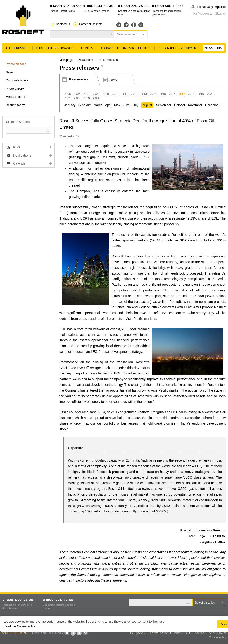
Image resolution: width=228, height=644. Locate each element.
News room (214, 48)
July (135, 105)
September (164, 105)
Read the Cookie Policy (20, 626)
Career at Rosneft (90, 24)
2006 (77, 94)
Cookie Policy (217, 637)
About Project (218, 633)
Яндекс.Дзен (134, 25)
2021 (68, 98)
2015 (163, 94)
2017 (182, 94)
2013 (144, 94)
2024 (96, 98)
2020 (210, 94)
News (10, 72)
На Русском (201, 14)
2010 (115, 94)
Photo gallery (15, 89)
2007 (87, 94)
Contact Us (63, 24)
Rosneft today (15, 105)
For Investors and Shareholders (125, 48)
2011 (125, 94)
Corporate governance (54, 48)
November (195, 105)
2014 (153, 94)
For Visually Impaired (211, 7)
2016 (172, 94)
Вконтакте (119, 25)
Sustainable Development (178, 48)
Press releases (16, 64)
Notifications (22, 155)
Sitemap (220, 14)
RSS (17, 147)
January (70, 105)
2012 (134, 94)
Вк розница (141, 25)
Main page (66, 60)
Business (86, 48)
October (180, 105)
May (117, 105)
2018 (191, 94)
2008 (96, 94)
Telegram (126, 25)
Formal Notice (159, 633)
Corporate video (17, 80)
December (212, 105)
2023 (87, 98)
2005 (68, 94)
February (85, 105)
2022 (77, 98)
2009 (106, 94)
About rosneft (17, 48)
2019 (201, 94)
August (147, 105)
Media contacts (16, 97)
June (126, 105)
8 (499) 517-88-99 (65, 6)
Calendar (20, 163)
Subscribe (198, 633)
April (108, 105)
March (98, 105)
